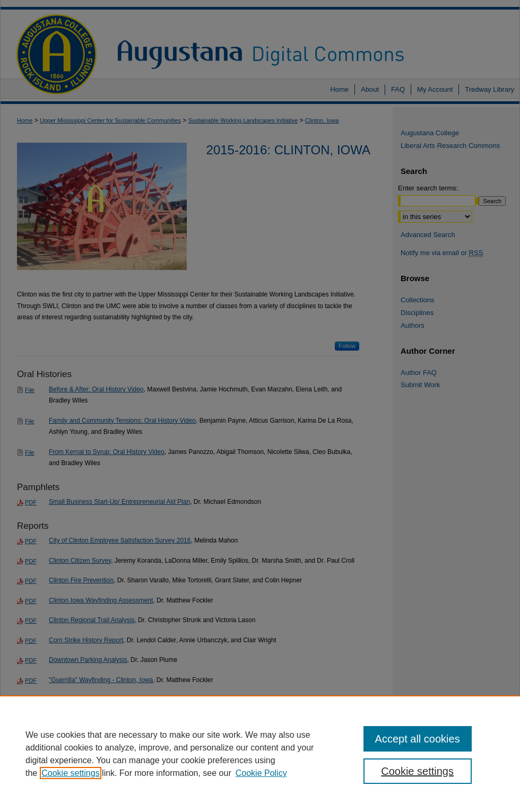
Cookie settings (70, 773)
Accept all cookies (418, 739)
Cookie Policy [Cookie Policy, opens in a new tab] (261, 773)
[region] (260, 754)
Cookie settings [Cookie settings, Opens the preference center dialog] (417, 771)
